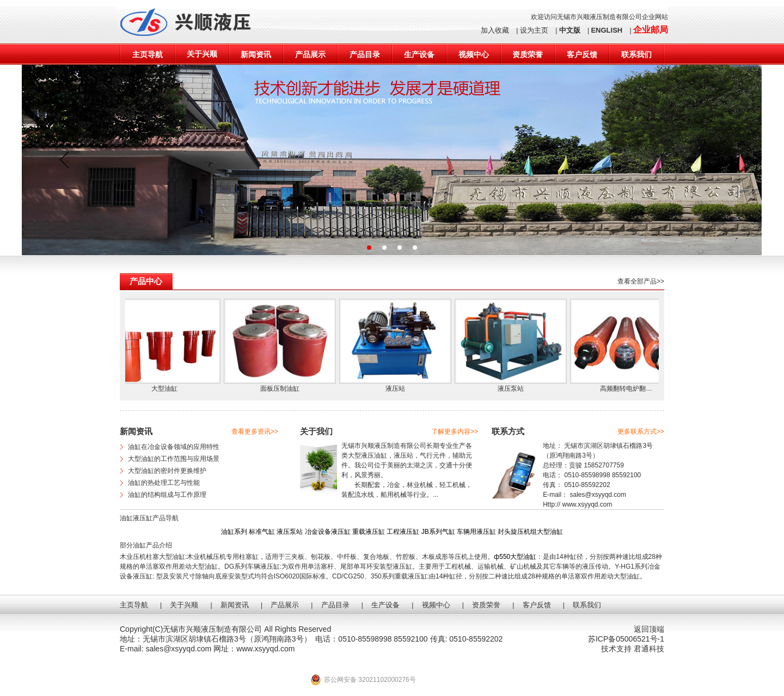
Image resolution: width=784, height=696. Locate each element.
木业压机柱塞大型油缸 (152, 557)
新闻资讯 (256, 54)
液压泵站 (513, 389)
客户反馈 (582, 54)
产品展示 (310, 54)
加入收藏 (495, 30)
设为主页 (534, 30)
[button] (369, 248)
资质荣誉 (528, 54)
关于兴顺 (202, 54)
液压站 (398, 389)
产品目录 (365, 54)
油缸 (381, 455)
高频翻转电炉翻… (629, 389)
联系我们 (636, 54)
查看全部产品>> (641, 281)
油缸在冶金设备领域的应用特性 (174, 447)
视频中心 (474, 54)
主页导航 (148, 54)
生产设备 (419, 54)
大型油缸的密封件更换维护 (167, 471)
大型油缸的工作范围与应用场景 (174, 459)
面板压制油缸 (283, 389)
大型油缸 (167, 389)
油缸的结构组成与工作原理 (167, 495)
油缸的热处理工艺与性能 (164, 483)
